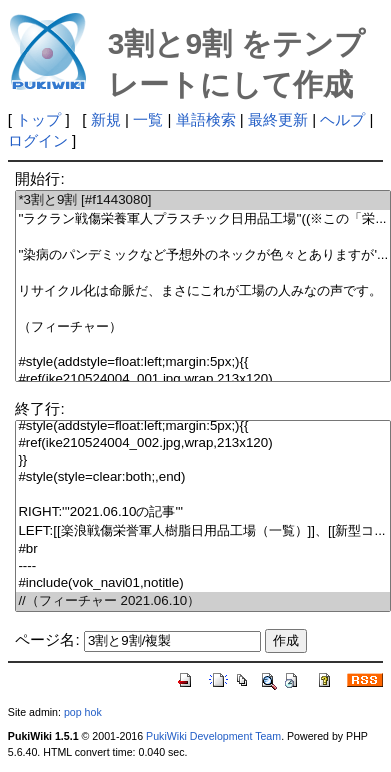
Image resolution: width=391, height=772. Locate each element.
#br (203, 549)
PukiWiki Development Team (213, 736)
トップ (38, 119)
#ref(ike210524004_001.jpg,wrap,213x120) (203, 379)
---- (203, 566)
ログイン (38, 140)
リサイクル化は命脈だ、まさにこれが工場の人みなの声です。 (203, 291)
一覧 (148, 119)
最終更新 (278, 119)
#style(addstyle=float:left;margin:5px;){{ (203, 362)
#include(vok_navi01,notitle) (203, 583)
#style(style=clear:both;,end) (203, 477)
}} (203, 460)
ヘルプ (342, 119)
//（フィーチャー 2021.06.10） (203, 601)
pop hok (83, 712)
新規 (106, 119)
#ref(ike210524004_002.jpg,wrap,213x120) (203, 443)
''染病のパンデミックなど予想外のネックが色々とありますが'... (203, 255)
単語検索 (206, 119)
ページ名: (47, 639)
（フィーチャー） (203, 327)
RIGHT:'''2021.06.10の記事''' (203, 512)
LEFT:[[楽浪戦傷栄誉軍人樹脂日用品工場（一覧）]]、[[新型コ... (203, 531)
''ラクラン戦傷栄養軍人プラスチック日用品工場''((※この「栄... (203, 219)
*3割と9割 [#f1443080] (203, 200)
